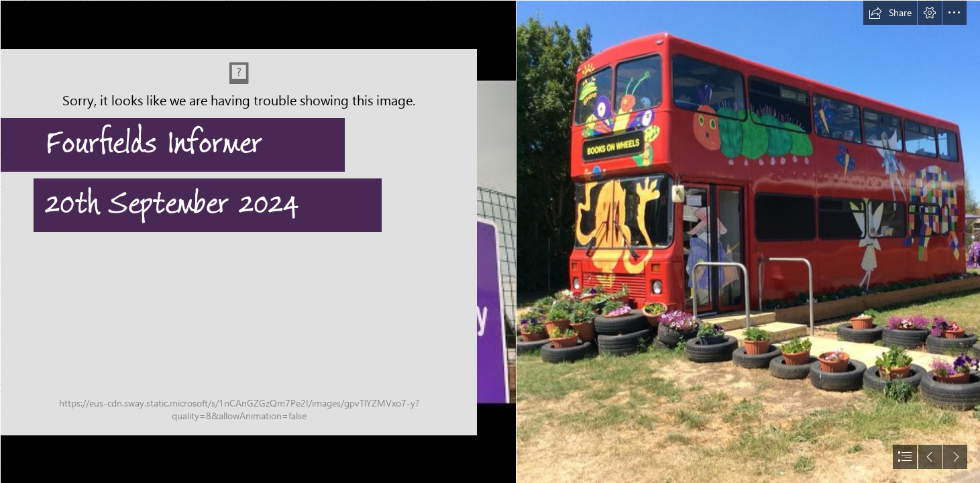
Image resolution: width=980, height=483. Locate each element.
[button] (890, 13)
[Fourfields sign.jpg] (258, 241)
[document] (490, 241)
